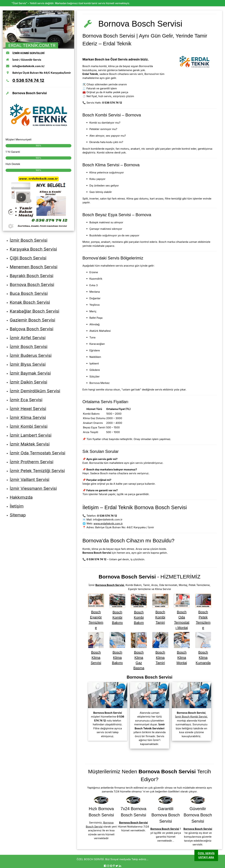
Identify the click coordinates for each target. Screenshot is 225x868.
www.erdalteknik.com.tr (108, 523)
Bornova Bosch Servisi (110, 585)
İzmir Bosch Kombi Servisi (191, 717)
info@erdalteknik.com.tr (108, 519)
